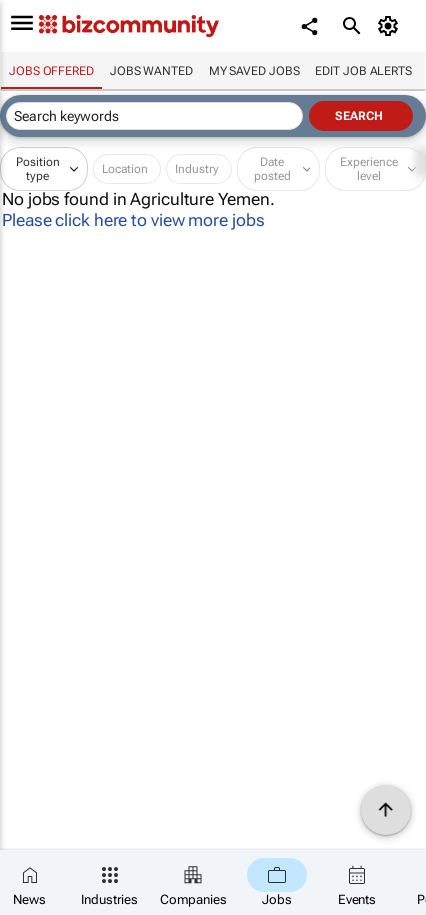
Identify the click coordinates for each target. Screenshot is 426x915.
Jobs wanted (151, 71)
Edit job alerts (363, 71)
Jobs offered (51, 71)
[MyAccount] (391, 26)
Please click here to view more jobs (133, 220)
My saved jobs (254, 71)
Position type (38, 169)
